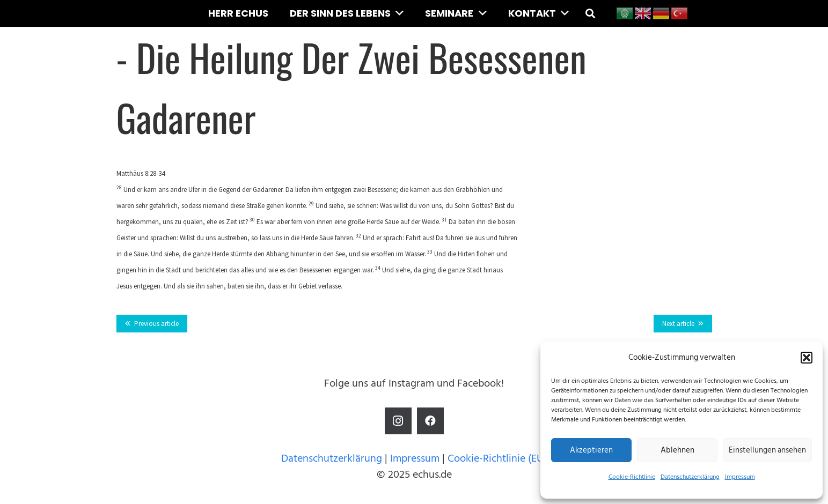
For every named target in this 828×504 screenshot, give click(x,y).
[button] (807, 358)
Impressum (740, 477)
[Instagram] (398, 421)
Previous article (156, 324)
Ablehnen (677, 450)
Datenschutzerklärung (690, 477)
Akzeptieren (591, 450)
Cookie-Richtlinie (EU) (497, 458)
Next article (678, 324)
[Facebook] (430, 421)
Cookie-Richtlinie (632, 477)
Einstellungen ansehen (767, 450)
